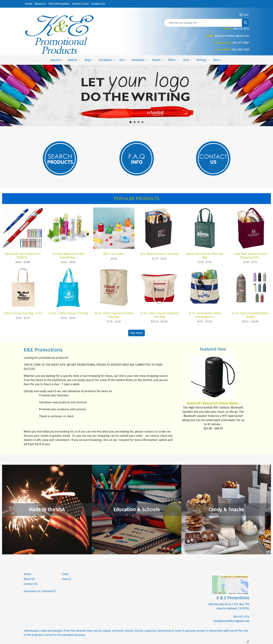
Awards (74, 60)
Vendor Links (80, 4)
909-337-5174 (241, 617)
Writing (203, 60)
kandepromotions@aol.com (231, 621)
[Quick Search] (203, 23)
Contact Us (98, 4)
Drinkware (107, 60)
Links (65, 574)
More (218, 60)
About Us (40, 4)
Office (173, 60)
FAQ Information (59, 4)
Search (67, 579)
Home (29, 4)
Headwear (139, 60)
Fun (123, 60)
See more (136, 333)
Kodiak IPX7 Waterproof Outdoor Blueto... (213, 403)
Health (158, 60)
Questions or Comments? (40, 591)
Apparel (57, 60)
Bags (89, 60)
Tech (188, 60)
